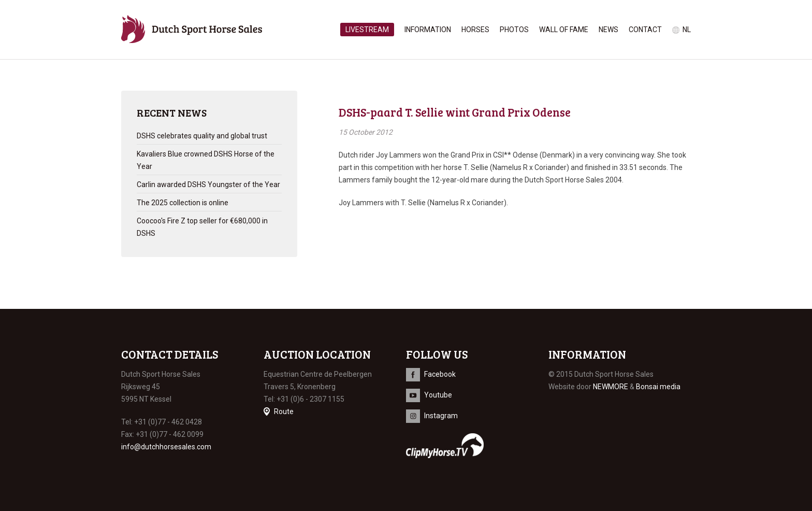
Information (428, 30)
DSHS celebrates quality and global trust (202, 136)
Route (284, 411)
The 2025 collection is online (183, 203)
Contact (645, 30)
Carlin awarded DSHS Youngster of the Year (208, 184)
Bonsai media (658, 387)
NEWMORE (611, 387)
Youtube (438, 395)
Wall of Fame (564, 30)
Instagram (441, 416)
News (608, 30)
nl (687, 30)
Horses (475, 30)
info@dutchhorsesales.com (166, 447)
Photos (514, 30)
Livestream (367, 30)
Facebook (440, 374)
